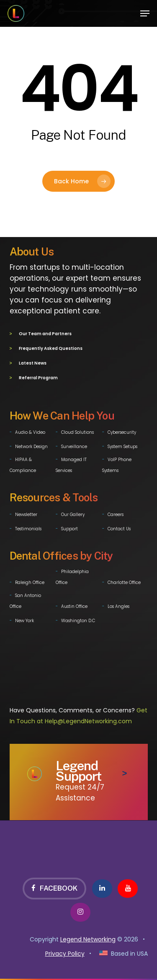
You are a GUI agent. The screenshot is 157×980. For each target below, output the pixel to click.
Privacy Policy (65, 952)
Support (69, 527)
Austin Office (74, 605)
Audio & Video (30, 431)
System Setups (122, 445)
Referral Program (38, 377)
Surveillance (74, 445)
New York (24, 619)
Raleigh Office (30, 581)
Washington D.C (78, 619)
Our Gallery (73, 513)
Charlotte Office (124, 581)
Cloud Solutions (77, 431)
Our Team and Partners (45, 334)
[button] (145, 13)
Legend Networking (88, 938)
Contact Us (119, 527)
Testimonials (28, 527)
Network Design (31, 445)
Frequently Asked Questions (51, 348)
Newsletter (26, 513)
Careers (116, 513)
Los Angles (118, 605)
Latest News (33, 362)
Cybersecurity (122, 431)
